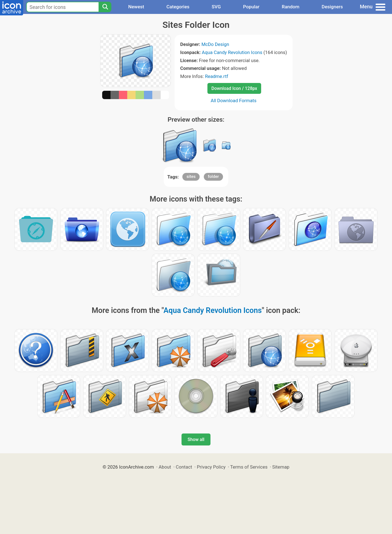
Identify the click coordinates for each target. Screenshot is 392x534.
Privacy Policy (211, 467)
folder (213, 177)
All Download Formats (234, 101)
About (165, 467)
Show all (196, 439)
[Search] (105, 7)
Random (291, 7)
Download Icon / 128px (234, 88)
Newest (136, 7)
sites (191, 177)
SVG (216, 7)
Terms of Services (249, 467)
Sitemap (281, 467)
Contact (184, 467)
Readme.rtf (216, 76)
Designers (332, 7)
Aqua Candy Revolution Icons (232, 52)
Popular (251, 7)
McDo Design (215, 44)
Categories (178, 7)
